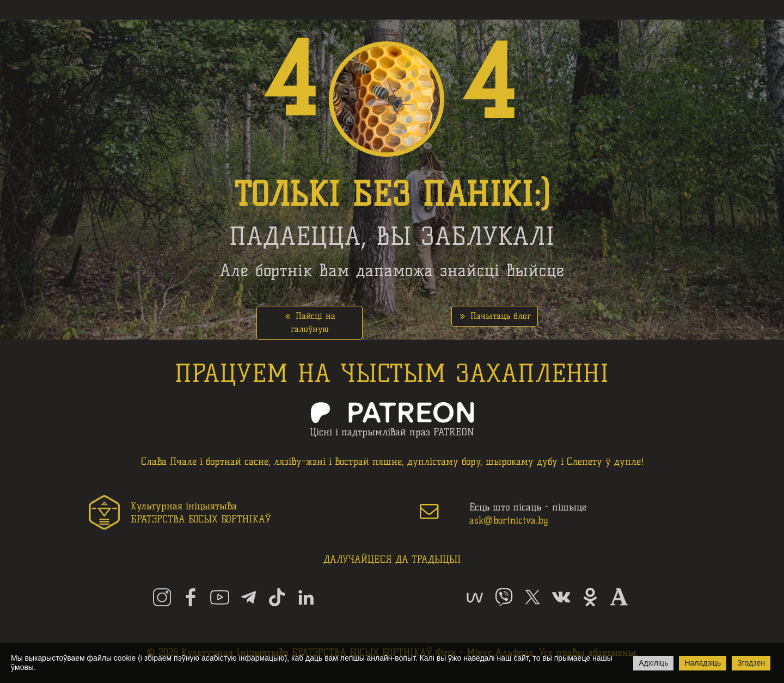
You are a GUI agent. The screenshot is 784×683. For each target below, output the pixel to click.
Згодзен (751, 663)
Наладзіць (703, 663)
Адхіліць (653, 663)
